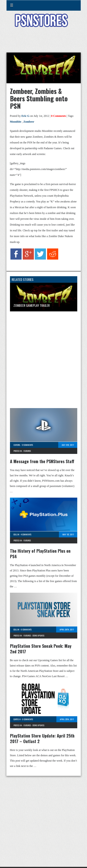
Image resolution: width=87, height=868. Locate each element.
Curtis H (17, 719)
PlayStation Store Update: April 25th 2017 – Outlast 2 (42, 738)
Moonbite (16, 122)
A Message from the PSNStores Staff (42, 461)
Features (27, 451)
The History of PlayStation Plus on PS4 (40, 554)
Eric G (26, 116)
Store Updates (38, 635)
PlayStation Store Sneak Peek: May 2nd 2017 (41, 649)
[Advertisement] (44, 43)
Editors (17, 445)
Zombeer (29, 122)
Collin (16, 534)
